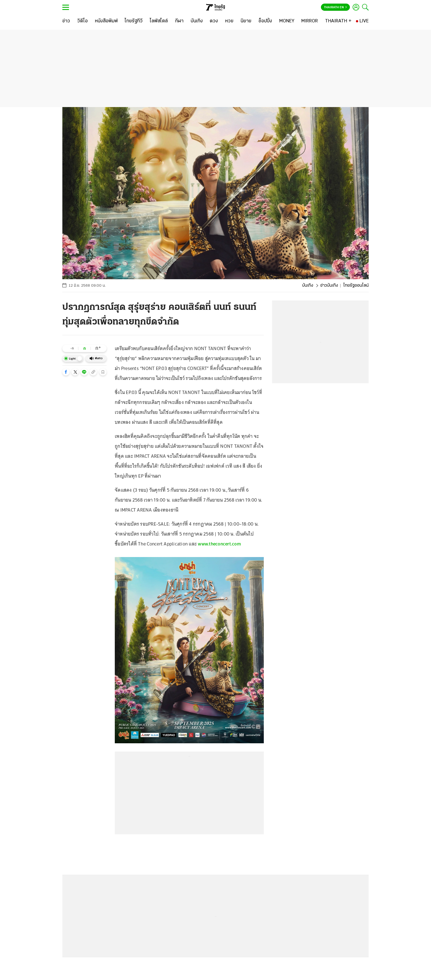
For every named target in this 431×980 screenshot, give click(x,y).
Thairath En (335, 7)
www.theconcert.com (219, 544)
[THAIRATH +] (338, 21)
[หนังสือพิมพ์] (106, 21)
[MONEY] (287, 21)
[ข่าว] (66, 21)
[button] (66, 372)
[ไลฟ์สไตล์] (159, 21)
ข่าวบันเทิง (329, 286)
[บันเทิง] (197, 21)
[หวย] (229, 21)
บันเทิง (308, 286)
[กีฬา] (179, 21)
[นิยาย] (246, 21)
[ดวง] (214, 21)
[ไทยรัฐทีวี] (134, 21)
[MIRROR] (310, 21)
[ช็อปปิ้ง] (265, 21)
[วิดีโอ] (83, 21)
